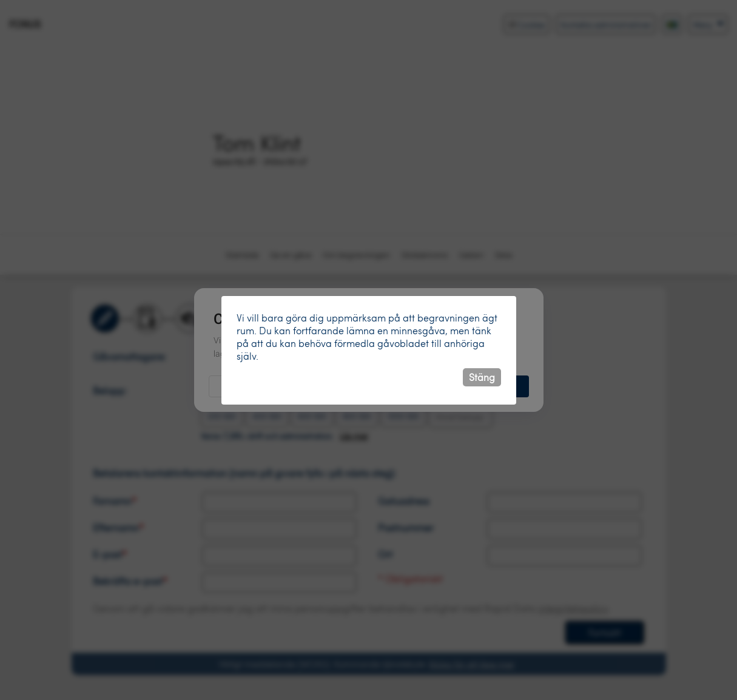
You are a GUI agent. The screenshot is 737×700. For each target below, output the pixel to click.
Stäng (482, 377)
